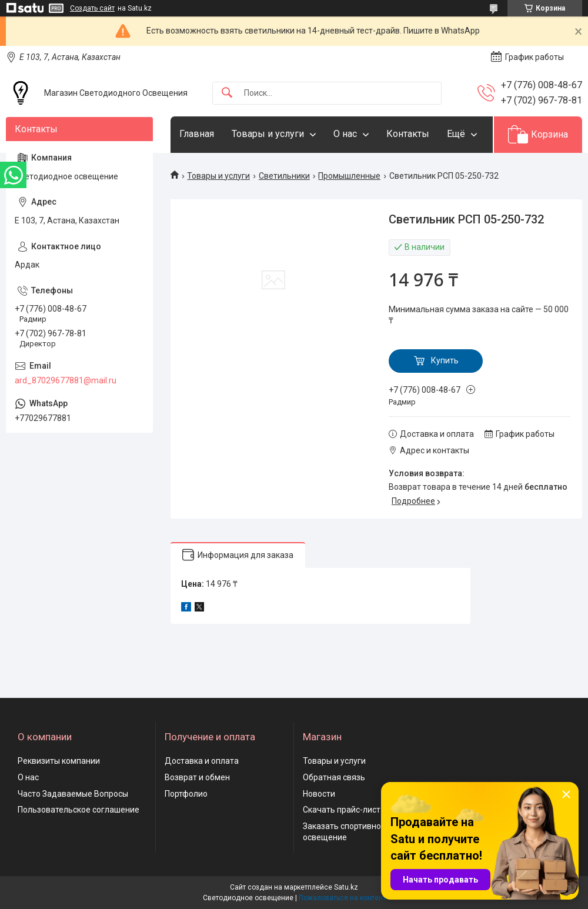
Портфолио (186, 794)
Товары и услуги (268, 134)
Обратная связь (334, 777)
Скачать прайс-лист (342, 810)
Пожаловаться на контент (342, 898)
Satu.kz (346, 887)
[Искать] (227, 93)
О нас (345, 134)
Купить (445, 360)
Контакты (408, 134)
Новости (319, 794)
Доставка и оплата (202, 761)
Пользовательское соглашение (78, 810)
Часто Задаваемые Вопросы (73, 794)
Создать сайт (92, 8)
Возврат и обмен (197, 777)
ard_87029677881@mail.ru (66, 380)
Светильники (284, 176)
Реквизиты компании (59, 761)
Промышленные (349, 176)
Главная (197, 134)
